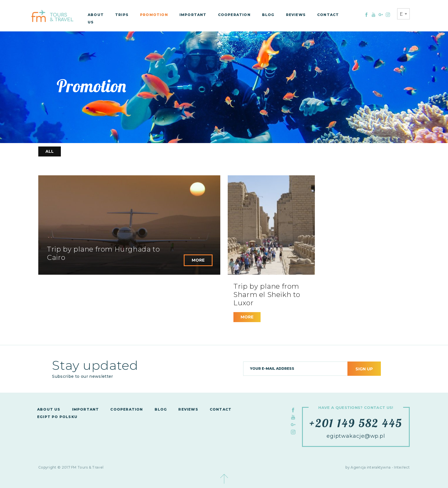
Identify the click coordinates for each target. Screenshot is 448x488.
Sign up (364, 369)
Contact (328, 15)
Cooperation (234, 15)
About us (49, 409)
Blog (268, 15)
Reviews (296, 15)
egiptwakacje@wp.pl (356, 436)
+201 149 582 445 (356, 423)
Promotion (154, 15)
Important (193, 15)
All (50, 151)
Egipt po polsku (57, 417)
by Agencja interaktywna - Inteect (378, 467)
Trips (122, 15)
